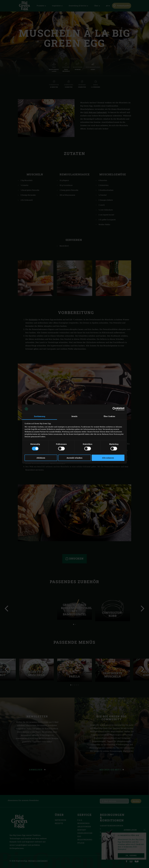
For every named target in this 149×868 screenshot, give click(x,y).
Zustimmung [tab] (40, 416)
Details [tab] (74, 416)
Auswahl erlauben (74, 458)
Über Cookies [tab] (109, 416)
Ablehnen (41, 458)
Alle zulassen (108, 458)
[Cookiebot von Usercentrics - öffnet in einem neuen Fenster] (114, 409)
